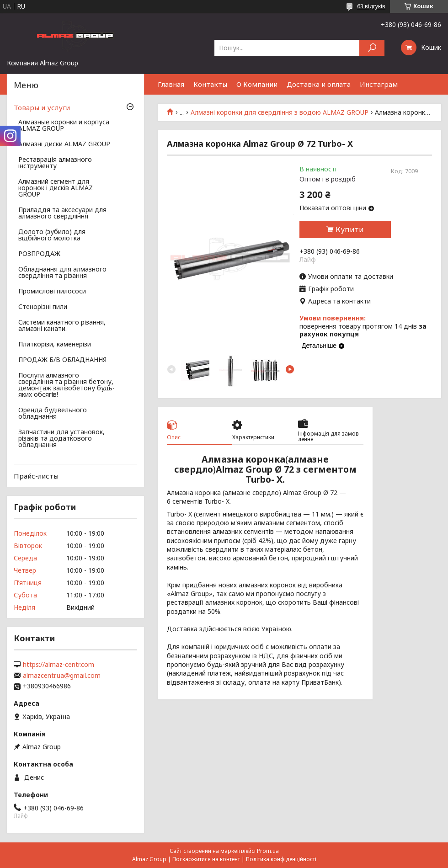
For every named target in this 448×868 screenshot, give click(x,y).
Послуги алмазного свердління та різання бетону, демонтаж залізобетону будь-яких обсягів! (67, 385)
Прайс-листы (36, 476)
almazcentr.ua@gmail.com (62, 676)
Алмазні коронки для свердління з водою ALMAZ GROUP (280, 112)
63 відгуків (371, 6)
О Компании (257, 84)
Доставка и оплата (319, 84)
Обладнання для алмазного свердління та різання (62, 273)
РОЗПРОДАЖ (39, 254)
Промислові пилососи (52, 292)
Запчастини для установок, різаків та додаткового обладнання (61, 439)
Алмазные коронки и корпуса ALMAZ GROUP (64, 126)
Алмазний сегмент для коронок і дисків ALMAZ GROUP (56, 188)
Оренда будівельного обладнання (53, 414)
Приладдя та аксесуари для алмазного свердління (62, 213)
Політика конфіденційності (281, 859)
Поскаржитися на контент (206, 859)
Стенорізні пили (43, 307)
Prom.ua (268, 851)
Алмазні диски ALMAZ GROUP (64, 144)
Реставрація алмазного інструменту (55, 163)
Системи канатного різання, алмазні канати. (62, 326)
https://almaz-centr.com (59, 665)
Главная (171, 84)
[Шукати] (372, 48)
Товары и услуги (42, 107)
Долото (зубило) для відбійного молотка (52, 235)
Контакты (210, 84)
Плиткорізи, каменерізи (55, 345)
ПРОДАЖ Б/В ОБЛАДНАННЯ (62, 360)
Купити (350, 229)
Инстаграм (379, 84)
